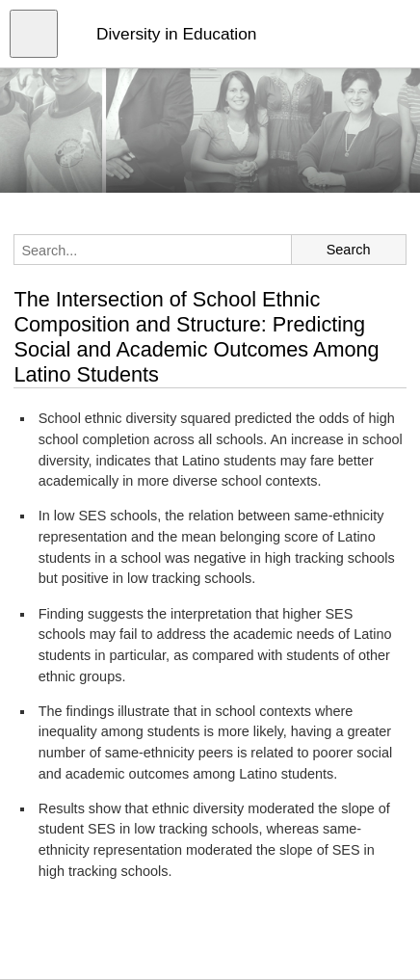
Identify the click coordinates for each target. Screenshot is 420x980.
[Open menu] (34, 34)
